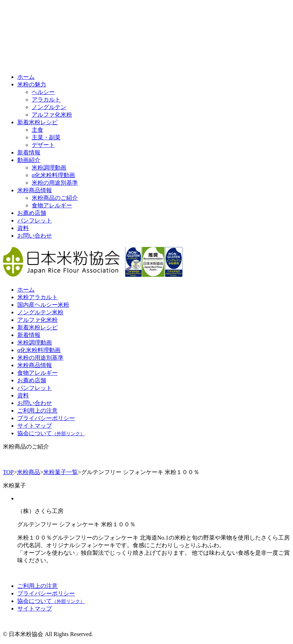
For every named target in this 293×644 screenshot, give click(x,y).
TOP (8, 472)
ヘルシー (43, 92)
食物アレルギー (52, 205)
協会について (51, 433)
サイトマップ (35, 426)
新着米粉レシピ (37, 122)
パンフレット (35, 220)
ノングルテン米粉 (40, 312)
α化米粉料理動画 (53, 175)
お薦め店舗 (32, 213)
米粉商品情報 (35, 190)
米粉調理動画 (49, 168)
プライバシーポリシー (46, 418)
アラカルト (46, 100)
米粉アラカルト (37, 297)
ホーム (26, 77)
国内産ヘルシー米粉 (43, 305)
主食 (37, 130)
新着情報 (29, 152)
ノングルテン (49, 107)
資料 (23, 228)
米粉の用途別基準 (55, 183)
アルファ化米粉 (52, 115)
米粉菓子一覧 (61, 472)
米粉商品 (28, 472)
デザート (43, 145)
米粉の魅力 (32, 84)
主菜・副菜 (46, 137)
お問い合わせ (35, 236)
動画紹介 (29, 160)
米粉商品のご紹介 (55, 198)
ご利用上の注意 (37, 411)
